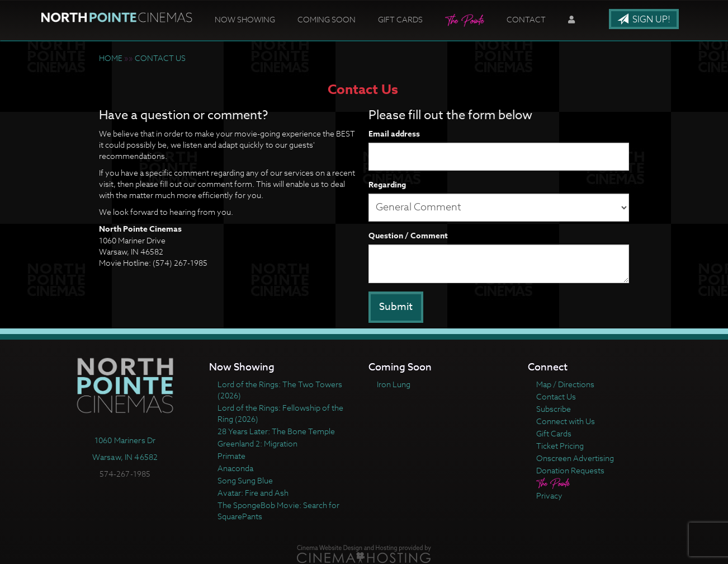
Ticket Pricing (560, 446)
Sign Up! (644, 20)
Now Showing (245, 19)
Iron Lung (394, 384)
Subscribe (554, 409)
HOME (111, 58)
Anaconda (235, 468)
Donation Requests (570, 470)
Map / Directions (565, 384)
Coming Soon (327, 19)
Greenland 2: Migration (257, 443)
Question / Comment (408, 236)
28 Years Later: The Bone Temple (276, 431)
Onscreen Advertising (575, 458)
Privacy (549, 495)
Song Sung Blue (245, 480)
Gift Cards (400, 19)
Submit (396, 307)
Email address (394, 134)
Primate (231, 456)
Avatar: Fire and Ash (253, 493)
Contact (526, 19)
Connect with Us (566, 421)
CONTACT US (160, 58)
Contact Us (556, 396)
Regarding (387, 185)
